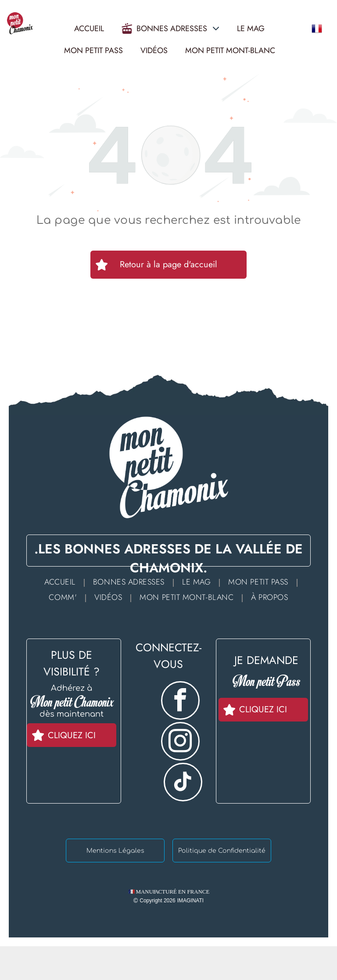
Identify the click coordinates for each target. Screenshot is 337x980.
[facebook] (180, 702)
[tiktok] (183, 783)
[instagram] (180, 742)
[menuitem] (62, 582)
